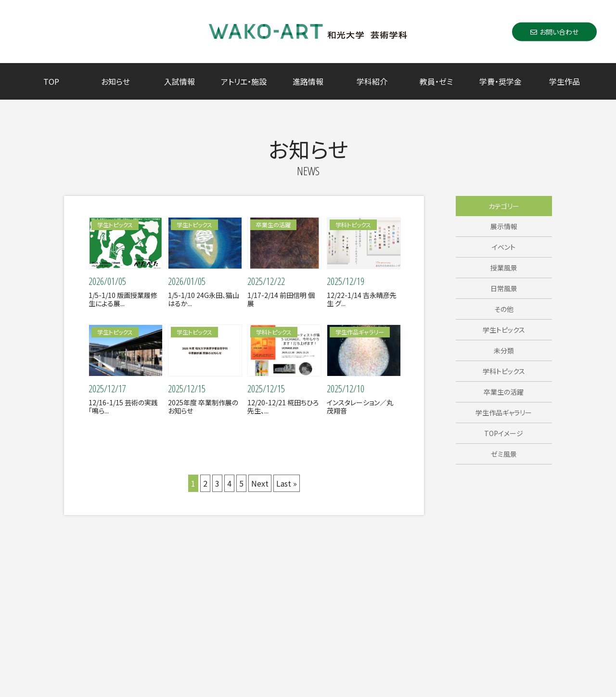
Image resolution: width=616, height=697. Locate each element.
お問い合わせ (554, 31)
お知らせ (115, 81)
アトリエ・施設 (244, 81)
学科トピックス (504, 371)
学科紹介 (372, 81)
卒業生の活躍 (504, 392)
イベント (504, 247)
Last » (287, 483)
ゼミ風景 (504, 454)
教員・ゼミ (436, 81)
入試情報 (180, 81)
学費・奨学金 (500, 81)
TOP (51, 81)
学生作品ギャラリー (504, 413)
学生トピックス (504, 330)
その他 (504, 309)
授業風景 (504, 268)
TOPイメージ (504, 433)
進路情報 (308, 81)
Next (260, 483)
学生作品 (565, 81)
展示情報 (504, 226)
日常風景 (504, 288)
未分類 (504, 350)
